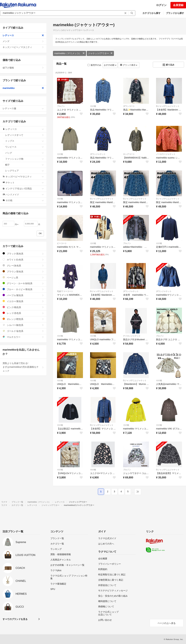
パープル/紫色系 (23, 295)
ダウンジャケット (98, 154)
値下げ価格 (23, 68)
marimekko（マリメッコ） (70, 53)
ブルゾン (61, 106)
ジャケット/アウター (100, 53)
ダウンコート (129, 106)
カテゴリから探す (151, 13)
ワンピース (25, 147)
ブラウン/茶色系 (23, 272)
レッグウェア (25, 171)
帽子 (25, 165)
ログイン (161, 5)
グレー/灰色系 (23, 266)
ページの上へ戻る (167, 623)
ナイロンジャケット (132, 336)
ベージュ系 (23, 277)
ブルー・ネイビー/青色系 (23, 289)
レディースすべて (25, 135)
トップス (25, 141)
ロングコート (129, 154)
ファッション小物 (25, 159)
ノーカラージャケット (166, 154)
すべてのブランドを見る (15, 619)
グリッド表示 (129, 65)
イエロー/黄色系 (23, 301)
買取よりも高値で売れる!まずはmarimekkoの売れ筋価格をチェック (23, 367)
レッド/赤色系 (23, 313)
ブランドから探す (175, 13)
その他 (93, 106)
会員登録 (178, 5)
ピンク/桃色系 (23, 307)
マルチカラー (23, 337)
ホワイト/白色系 (23, 260)
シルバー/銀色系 (23, 325)
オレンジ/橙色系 (23, 319)
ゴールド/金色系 (23, 331)
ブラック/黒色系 (23, 254)
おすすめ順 (110, 65)
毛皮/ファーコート (65, 291)
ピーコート (62, 243)
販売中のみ (94, 65)
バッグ (25, 153)
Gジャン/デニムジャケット (168, 106)
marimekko (23, 88)
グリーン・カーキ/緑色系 (23, 283)
